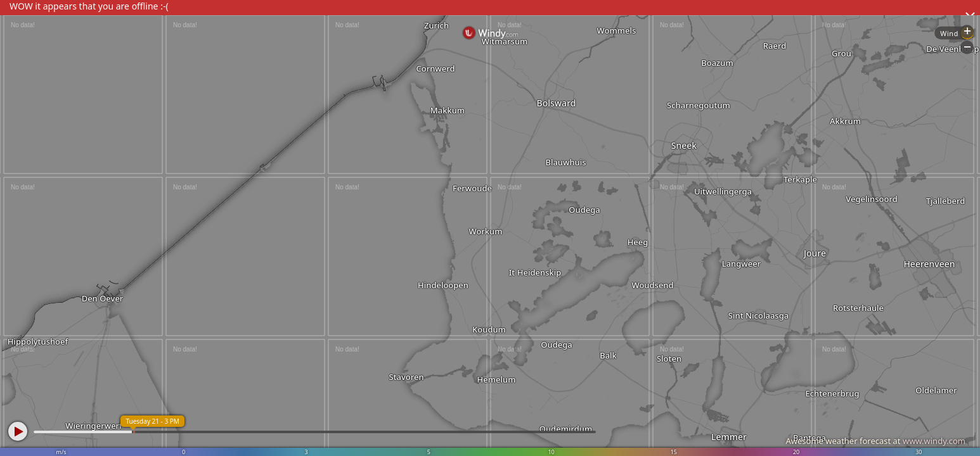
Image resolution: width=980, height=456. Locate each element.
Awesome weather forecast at (875, 441)
